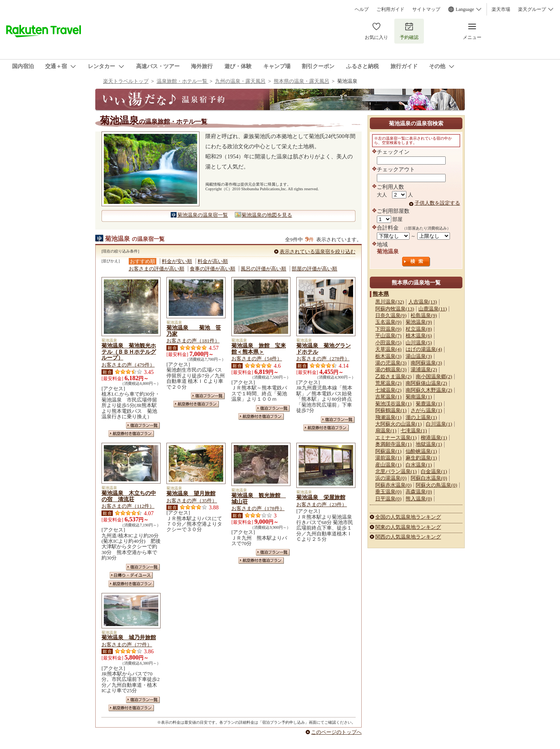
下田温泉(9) (388, 329)
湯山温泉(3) (419, 356)
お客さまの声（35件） (192, 501)
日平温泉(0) (388, 499)
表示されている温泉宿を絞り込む (318, 252)
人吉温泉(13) (423, 302)
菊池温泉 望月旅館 (191, 493)
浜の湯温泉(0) (391, 478)
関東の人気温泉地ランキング (408, 527)
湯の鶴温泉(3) (391, 369)
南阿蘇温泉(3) (426, 363)
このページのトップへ (336, 732)
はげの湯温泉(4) (424, 349)
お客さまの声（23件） (322, 504)
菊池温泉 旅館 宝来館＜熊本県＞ (259, 349)
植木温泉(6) (419, 336)
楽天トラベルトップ (126, 81)
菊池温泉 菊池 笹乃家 (194, 331)
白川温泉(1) (439, 424)
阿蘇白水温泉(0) (429, 478)
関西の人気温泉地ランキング (408, 537)
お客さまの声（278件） (323, 359)
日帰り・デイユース (131, 575)
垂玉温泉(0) (388, 492)
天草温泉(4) (388, 349)
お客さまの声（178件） (258, 508)
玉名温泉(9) (388, 322)
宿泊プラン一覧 (143, 425)
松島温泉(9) (424, 315)
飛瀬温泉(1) (388, 417)
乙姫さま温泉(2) (393, 376)
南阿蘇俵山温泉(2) (426, 383)
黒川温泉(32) (390, 302)
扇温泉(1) (386, 431)
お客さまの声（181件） (193, 341)
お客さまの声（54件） (257, 359)
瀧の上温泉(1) (421, 417)
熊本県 (381, 294)
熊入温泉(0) (419, 499)
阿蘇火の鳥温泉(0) (436, 485)
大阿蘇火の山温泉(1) (398, 424)
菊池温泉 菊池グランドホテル (324, 349)
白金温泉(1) (434, 471)
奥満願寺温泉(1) (393, 444)
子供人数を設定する (437, 203)
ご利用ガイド (390, 9)
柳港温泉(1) (434, 438)
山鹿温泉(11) (433, 309)
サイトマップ (426, 9)
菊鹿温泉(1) (429, 404)
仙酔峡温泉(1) (421, 451)
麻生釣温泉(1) (421, 458)
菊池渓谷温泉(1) (393, 404)
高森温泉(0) (419, 492)
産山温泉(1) (388, 465)
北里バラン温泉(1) (396, 471)
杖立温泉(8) (419, 329)
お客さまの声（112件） (128, 506)
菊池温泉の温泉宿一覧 (203, 215)
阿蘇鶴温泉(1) (391, 410)
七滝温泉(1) (414, 431)
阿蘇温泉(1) (388, 451)
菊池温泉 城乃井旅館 (129, 637)
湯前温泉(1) (388, 458)
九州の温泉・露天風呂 (240, 81)
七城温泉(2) (388, 390)
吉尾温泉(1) (388, 397)
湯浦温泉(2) (424, 369)
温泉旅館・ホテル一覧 (183, 81)
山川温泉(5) (419, 343)
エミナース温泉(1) (396, 438)
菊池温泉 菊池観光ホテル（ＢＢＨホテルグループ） (129, 352)
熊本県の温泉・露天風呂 (302, 81)
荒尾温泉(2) (388, 383)
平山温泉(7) (388, 336)
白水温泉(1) (419, 465)
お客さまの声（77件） (127, 645)
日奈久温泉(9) (391, 315)
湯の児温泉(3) (391, 363)
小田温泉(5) (388, 343)
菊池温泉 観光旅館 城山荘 (259, 498)
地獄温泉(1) (429, 444)
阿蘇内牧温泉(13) (395, 309)
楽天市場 (501, 9)
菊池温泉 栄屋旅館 (321, 497)
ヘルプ (362, 9)
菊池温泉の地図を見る (267, 215)
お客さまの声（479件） (128, 365)
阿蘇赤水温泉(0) (393, 485)
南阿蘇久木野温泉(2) (429, 390)
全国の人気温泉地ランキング (408, 517)
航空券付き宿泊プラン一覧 (131, 434)
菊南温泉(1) (419, 397)
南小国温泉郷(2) (434, 376)
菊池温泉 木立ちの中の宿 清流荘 (129, 496)
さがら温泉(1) (426, 410)
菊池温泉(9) (419, 322)
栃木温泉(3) (388, 356)
